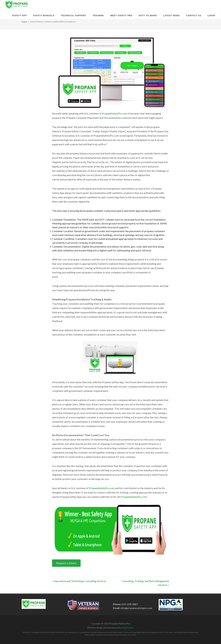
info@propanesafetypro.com (136, 608)
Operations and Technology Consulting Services (80, 581)
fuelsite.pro (128, 628)
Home (24, 22)
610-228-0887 (130, 604)
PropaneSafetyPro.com (115, 113)
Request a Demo (66, 563)
